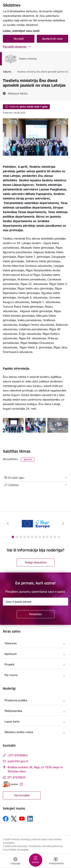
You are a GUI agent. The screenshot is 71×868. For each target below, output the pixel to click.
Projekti (9, 664)
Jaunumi (28, 459)
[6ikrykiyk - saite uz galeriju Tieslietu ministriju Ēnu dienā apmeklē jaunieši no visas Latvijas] (36, 425)
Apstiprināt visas (52, 39)
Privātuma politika (16, 700)
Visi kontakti (22, 795)
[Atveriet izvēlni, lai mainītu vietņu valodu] (15, 861)
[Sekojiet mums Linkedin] (30, 819)
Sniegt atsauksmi (36, 562)
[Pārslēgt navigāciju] (36, 860)
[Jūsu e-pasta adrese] (35, 602)
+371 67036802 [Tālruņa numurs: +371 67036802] (18, 755)
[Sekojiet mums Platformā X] (14, 819)
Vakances (11, 643)
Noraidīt (19, 39)
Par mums (11, 675)
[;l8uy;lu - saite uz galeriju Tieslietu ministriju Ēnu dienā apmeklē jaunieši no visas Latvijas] (13, 425)
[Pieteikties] (36, 614)
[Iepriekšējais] (8, 523)
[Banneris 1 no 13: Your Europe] (35, 523)
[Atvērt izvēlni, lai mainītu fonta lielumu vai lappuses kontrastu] (56, 861)
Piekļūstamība (13, 711)
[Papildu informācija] (21, 784)
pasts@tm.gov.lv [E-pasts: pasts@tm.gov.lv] (18, 761)
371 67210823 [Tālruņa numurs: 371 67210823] (16, 777)
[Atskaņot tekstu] (18, 93)
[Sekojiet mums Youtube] (22, 818)
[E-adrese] (10, 784)
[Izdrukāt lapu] (35, 478)
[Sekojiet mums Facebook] (6, 819)
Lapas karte (12, 721)
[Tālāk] (63, 523)
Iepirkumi (11, 654)
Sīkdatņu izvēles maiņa (19, 732)
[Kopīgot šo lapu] (35, 485)
